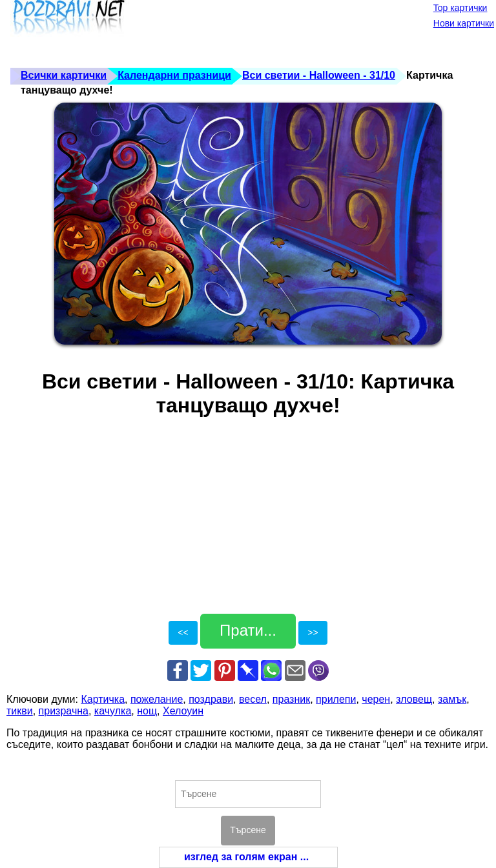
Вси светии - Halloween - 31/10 (319, 75)
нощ (147, 711)
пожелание (157, 699)
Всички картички (64, 75)
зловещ (414, 699)
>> (313, 632)
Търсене (248, 830)
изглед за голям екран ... (246, 857)
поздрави (211, 699)
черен (376, 699)
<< (183, 632)
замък (452, 699)
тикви (20, 711)
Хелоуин (183, 711)
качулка (113, 711)
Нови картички (464, 23)
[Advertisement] (242, 32)
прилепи (336, 699)
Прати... (248, 630)
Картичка (103, 699)
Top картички (460, 8)
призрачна (64, 711)
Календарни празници (174, 75)
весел (253, 699)
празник (291, 699)
